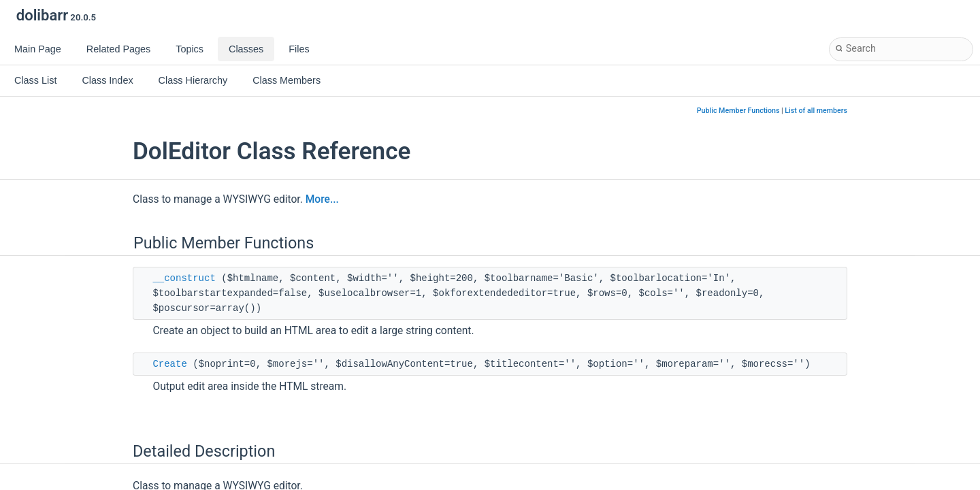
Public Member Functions (738, 111)
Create (169, 364)
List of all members (816, 111)
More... (322, 199)
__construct (184, 278)
